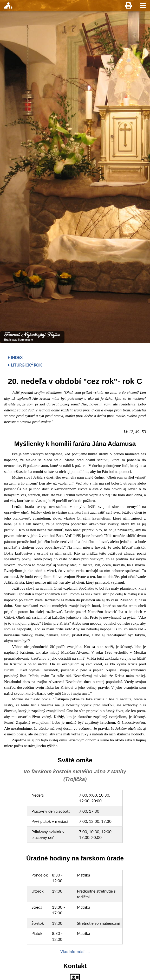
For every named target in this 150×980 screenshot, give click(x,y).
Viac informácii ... (75, 951)
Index (15, 357)
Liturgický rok (25, 365)
